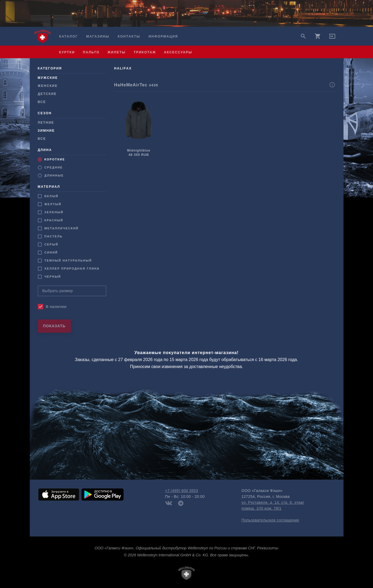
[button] (332, 38)
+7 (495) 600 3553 (182, 491)
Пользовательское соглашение (270, 520)
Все (42, 102)
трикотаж (145, 52)
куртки (67, 52)
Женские (48, 86)
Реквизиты (268, 548)
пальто (91, 52)
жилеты (117, 52)
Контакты (129, 36)
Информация (163, 36)
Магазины (98, 36)
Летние (46, 123)
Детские (47, 94)
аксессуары (178, 52)
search (303, 36)
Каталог (69, 36)
